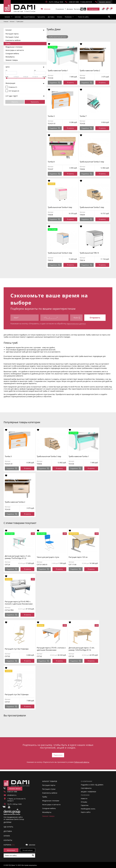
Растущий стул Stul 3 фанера (18, 694)
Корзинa (9, 844)
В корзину (71, 82)
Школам (45, 9)
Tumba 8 (52, 162)
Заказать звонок (105, 2)
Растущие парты (12, 34)
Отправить (95, 318)
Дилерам (70, 9)
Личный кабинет (28, 850)
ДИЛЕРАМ (7, 822)
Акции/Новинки (29, 17)
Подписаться (58, 755)
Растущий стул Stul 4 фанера (18, 649)
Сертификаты (86, 788)
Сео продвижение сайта (13, 817)
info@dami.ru (12, 795)
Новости (84, 798)
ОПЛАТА (7, 835)
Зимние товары (12, 60)
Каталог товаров (50, 781)
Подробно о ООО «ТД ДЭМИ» (92, 784)
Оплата (60, 17)
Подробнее (56, 83)
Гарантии (85, 805)
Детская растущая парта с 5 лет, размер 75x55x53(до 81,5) (19, 557)
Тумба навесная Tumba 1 (59, 70)
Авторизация (93, 9)
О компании (60, 9)
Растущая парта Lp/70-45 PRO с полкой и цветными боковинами (20, 603)
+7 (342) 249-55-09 (86, 2)
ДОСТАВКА (8, 831)
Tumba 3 (52, 116)
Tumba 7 (85, 116)
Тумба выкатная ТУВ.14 (91, 253)
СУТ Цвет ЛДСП (12, 96)
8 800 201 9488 (74, 2)
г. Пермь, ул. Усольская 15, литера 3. (16, 799)
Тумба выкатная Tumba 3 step (94, 162)
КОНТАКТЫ (8, 840)
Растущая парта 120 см (81, 557)
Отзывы (84, 801)
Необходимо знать (88, 808)
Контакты (77, 9)
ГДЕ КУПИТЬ (8, 826)
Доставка (51, 17)
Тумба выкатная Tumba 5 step (94, 207)
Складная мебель (12, 53)
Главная (6, 21)
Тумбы (8, 44)
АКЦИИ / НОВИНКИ (88, 791)
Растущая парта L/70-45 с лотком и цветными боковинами (53, 649)
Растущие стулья (12, 37)
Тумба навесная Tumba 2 (92, 70)
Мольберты (10, 57)
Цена (8, 67)
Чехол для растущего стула (50, 557)
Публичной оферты (82, 762)
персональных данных (77, 324)
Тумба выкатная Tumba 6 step (61, 253)
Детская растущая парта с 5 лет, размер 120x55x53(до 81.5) (85, 649)
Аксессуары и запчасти (15, 50)
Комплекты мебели (13, 40)
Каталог (8, 17)
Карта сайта (86, 812)
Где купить (41, 17)
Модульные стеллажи (14, 47)
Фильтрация (10, 83)
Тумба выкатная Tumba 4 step (61, 207)
